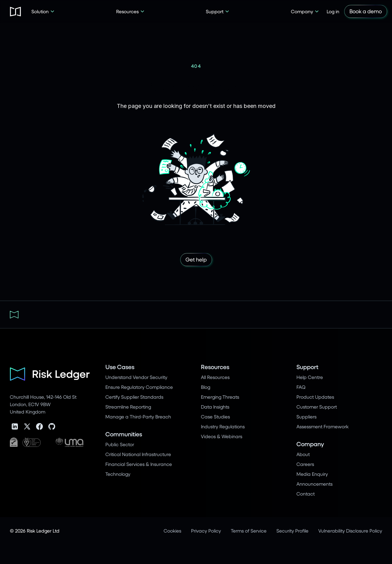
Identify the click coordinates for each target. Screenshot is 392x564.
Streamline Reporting (128, 407)
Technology (118, 474)
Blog (206, 387)
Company (310, 444)
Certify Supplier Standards (134, 397)
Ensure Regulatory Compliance (139, 387)
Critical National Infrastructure (138, 454)
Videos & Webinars (222, 436)
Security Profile (292, 531)
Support (307, 367)
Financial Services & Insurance (139, 464)
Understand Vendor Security (136, 377)
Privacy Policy (206, 531)
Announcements (314, 484)
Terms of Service (249, 531)
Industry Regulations (223, 426)
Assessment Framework (323, 426)
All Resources (215, 377)
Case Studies (215, 416)
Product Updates (315, 397)
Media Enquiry (312, 474)
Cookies (172, 531)
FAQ (301, 387)
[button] (43, 11)
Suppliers (306, 416)
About (303, 454)
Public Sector (120, 444)
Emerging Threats (220, 397)
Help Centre (310, 377)
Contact (306, 494)
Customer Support (317, 407)
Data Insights (215, 407)
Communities (124, 434)
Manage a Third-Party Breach (138, 416)
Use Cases (120, 367)
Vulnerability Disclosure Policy (350, 531)
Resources (215, 367)
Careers (305, 464)
